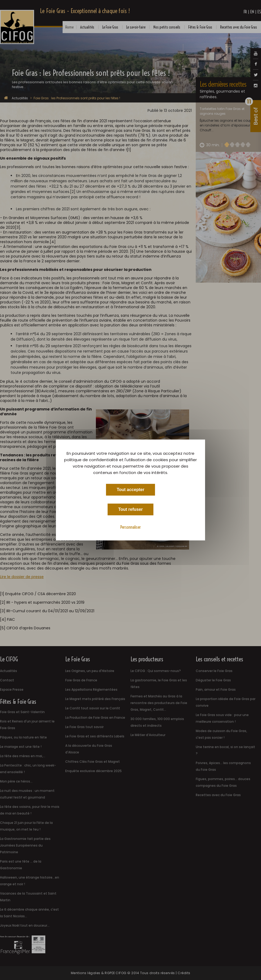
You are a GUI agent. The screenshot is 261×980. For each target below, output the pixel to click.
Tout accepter (130, 490)
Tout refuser (130, 509)
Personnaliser (131, 527)
